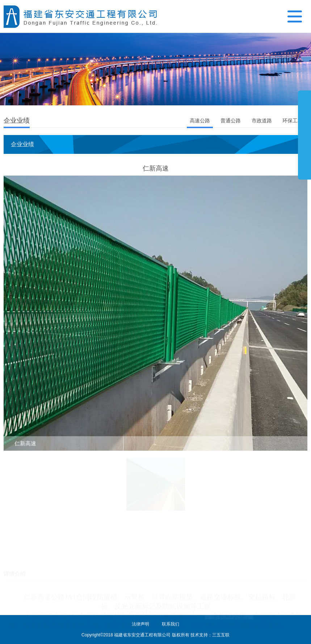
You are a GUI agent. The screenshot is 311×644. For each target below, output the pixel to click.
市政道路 (262, 121)
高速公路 (200, 121)
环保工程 (293, 121)
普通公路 (231, 121)
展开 (304, 135)
